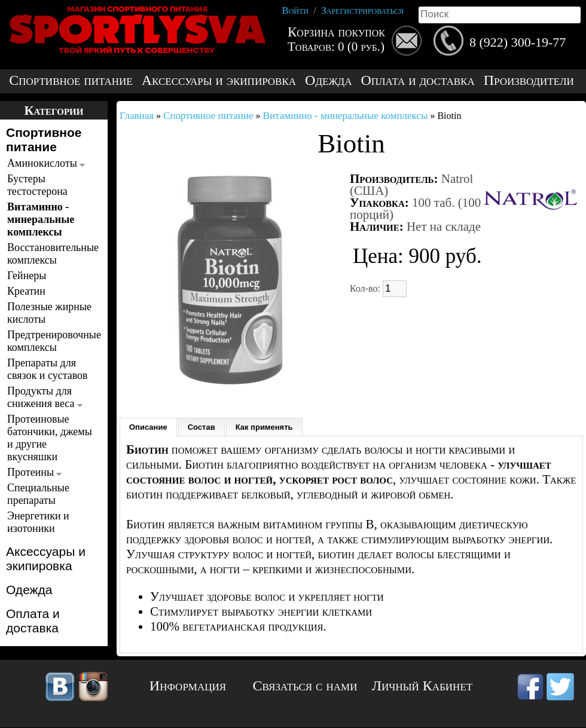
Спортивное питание (71, 80)
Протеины (34, 472)
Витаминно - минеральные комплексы (41, 219)
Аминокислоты (46, 163)
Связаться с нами (305, 686)
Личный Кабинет (422, 686)
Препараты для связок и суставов (48, 369)
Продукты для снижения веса (45, 397)
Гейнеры (27, 276)
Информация (188, 686)
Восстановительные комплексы (51, 254)
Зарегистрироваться (362, 10)
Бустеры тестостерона (37, 185)
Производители (529, 80)
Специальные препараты (38, 494)
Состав (202, 427)
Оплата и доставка (417, 80)
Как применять (264, 427)
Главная (137, 116)
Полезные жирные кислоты (49, 313)
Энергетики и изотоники (38, 522)
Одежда (328, 80)
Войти (295, 10)
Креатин (26, 291)
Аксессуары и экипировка (219, 80)
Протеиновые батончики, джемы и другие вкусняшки (50, 438)
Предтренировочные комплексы (51, 341)
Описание (148, 427)
